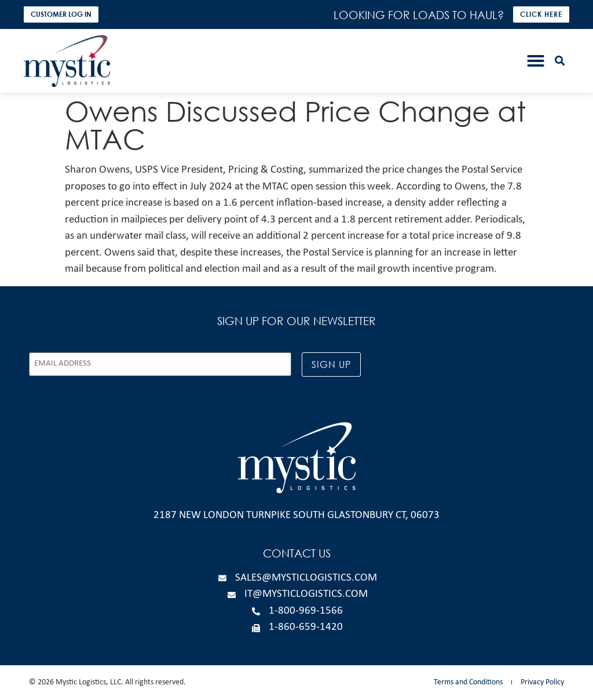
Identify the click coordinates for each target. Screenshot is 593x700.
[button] (536, 61)
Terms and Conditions (468, 682)
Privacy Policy (542, 682)
